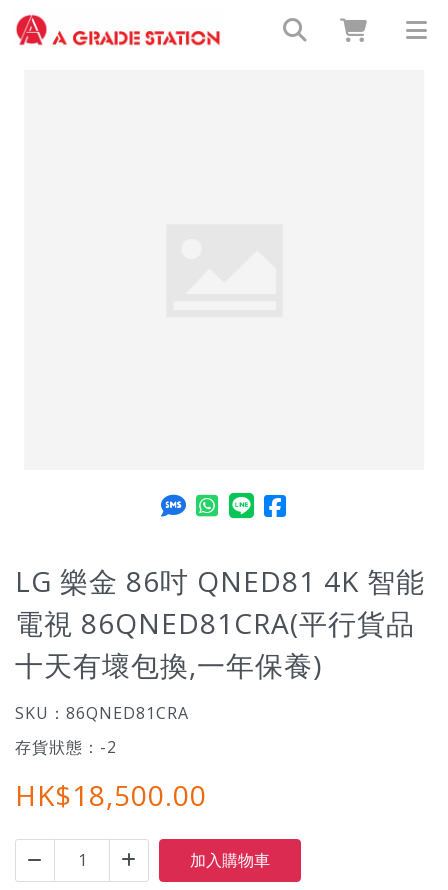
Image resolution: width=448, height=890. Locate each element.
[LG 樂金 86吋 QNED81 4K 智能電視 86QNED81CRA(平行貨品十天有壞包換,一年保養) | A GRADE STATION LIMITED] (118, 30)
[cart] (346, 30)
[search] (286, 30)
